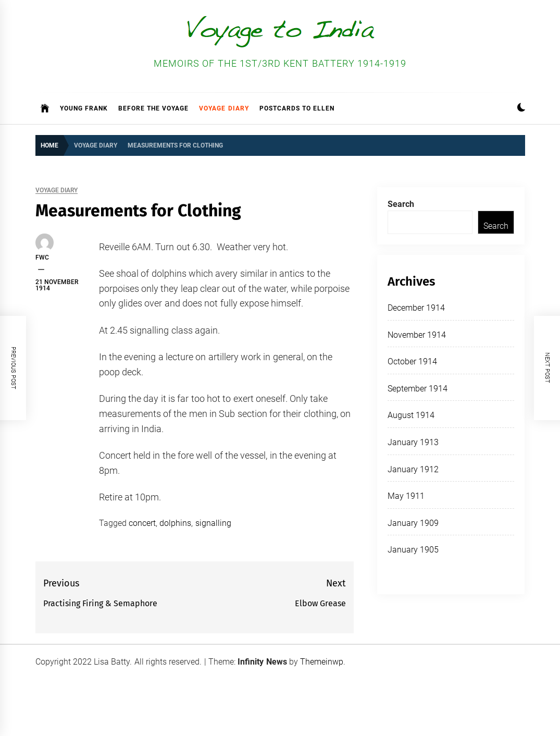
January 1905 (413, 550)
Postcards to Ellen (297, 108)
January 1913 (413, 442)
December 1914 (416, 308)
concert (142, 523)
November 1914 (417, 335)
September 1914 (418, 389)
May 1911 (406, 496)
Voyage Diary (224, 108)
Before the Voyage (154, 108)
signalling (213, 523)
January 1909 (413, 523)
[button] (521, 109)
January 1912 (413, 469)
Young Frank (84, 108)
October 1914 (412, 361)
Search (401, 204)
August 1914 (411, 415)
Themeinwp (322, 662)
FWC (42, 257)
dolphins (175, 523)
